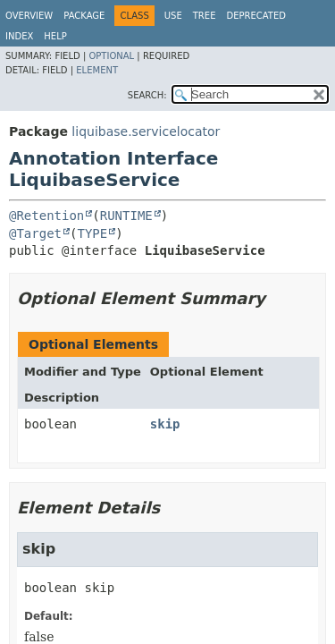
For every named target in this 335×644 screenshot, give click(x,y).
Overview (29, 16)
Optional (111, 56)
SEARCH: (147, 95)
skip (165, 424)
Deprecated (256, 16)
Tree (205, 16)
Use (173, 16)
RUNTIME (126, 216)
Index (19, 36)
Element (97, 70)
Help (55, 36)
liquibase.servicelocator (146, 131)
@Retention (46, 216)
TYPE (92, 233)
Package (84, 16)
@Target (35, 233)
